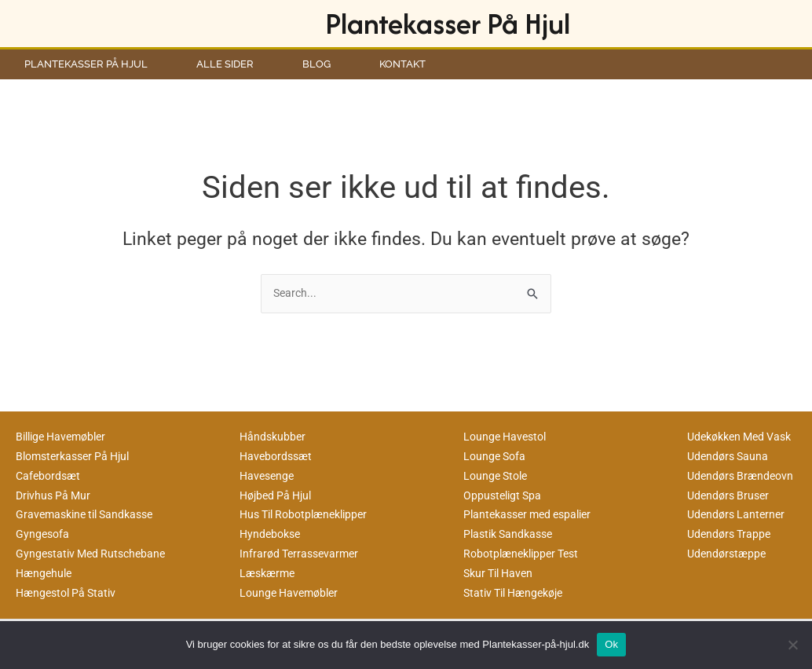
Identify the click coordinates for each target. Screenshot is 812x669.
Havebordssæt (278, 457)
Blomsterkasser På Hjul (78, 457)
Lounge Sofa (496, 457)
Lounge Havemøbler (292, 593)
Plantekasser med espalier (533, 515)
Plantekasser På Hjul (448, 23)
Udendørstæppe (729, 554)
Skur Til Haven (501, 573)
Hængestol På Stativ (69, 593)
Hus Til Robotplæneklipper (309, 515)
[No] (792, 645)
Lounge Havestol (508, 437)
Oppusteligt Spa (505, 495)
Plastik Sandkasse (512, 535)
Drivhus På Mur (55, 495)
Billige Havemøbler (65, 437)
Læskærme (269, 573)
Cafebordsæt (50, 476)
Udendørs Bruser (731, 495)
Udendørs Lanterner (739, 515)
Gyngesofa (44, 535)
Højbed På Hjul (279, 495)
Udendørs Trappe (732, 535)
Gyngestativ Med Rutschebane (95, 554)
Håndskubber (274, 437)
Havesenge (269, 476)
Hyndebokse (272, 535)
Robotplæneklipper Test (526, 554)
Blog (316, 64)
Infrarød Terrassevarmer (302, 554)
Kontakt (402, 64)
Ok (611, 644)
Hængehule (46, 573)
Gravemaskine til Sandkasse (90, 515)
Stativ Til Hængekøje (518, 593)
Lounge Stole (498, 476)
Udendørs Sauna (730, 457)
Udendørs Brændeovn (743, 476)
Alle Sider (225, 64)
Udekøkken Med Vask (744, 437)
